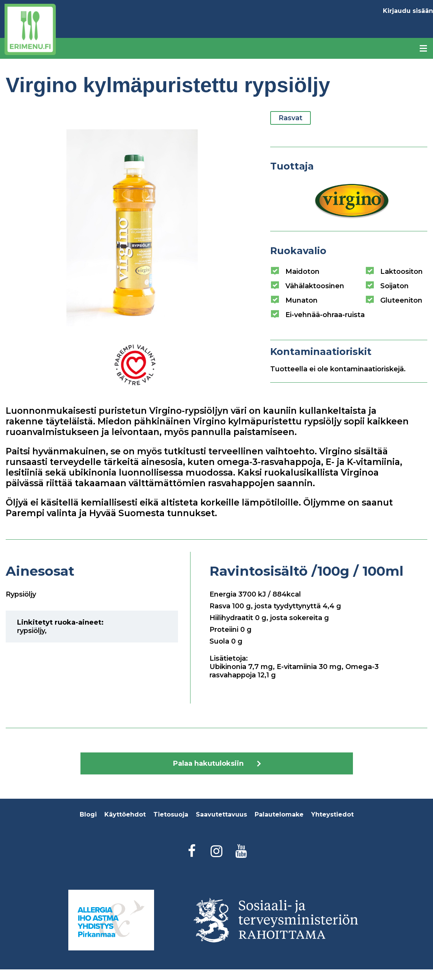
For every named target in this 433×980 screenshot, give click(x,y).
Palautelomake (279, 814)
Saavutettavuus (221, 814)
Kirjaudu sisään (408, 11)
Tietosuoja (171, 814)
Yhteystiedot (332, 814)
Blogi (88, 814)
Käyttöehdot (125, 814)
